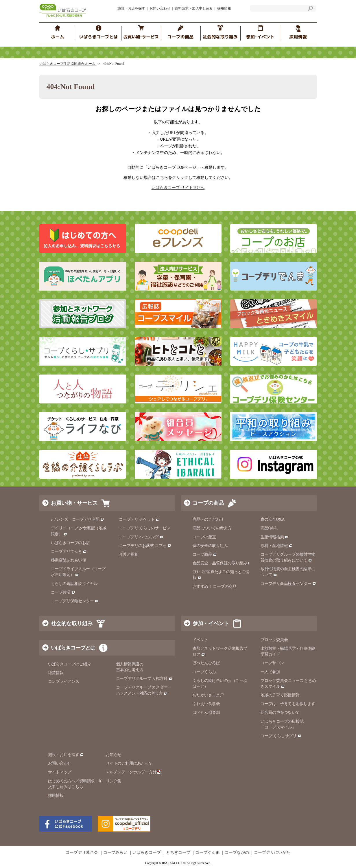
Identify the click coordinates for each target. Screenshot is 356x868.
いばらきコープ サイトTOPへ (178, 188)
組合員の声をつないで (280, 712)
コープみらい (115, 853)
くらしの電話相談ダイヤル (74, 584)
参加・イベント (211, 623)
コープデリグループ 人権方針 (144, 679)
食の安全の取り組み (210, 546)
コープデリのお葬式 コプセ (145, 546)
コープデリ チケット (139, 519)
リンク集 (114, 781)
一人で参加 (270, 672)
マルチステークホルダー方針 (133, 772)
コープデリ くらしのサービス (145, 528)
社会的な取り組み (72, 623)
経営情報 (56, 673)
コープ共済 (63, 592)
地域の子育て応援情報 (280, 695)
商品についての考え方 (212, 528)
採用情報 (224, 8)
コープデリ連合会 (82, 853)
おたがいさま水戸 (208, 695)
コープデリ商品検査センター (288, 584)
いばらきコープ (147, 853)
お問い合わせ (160, 8)
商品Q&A (269, 528)
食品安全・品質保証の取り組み (222, 563)
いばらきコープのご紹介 (70, 664)
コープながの (237, 853)
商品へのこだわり (208, 519)
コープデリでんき (69, 552)
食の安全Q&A (273, 519)
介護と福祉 (129, 554)
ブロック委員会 (274, 640)
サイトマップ (60, 772)
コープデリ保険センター (75, 601)
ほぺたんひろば (206, 663)
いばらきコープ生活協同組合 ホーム (68, 64)
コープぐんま (207, 853)
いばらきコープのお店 (70, 543)
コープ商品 (205, 554)
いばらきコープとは (73, 648)
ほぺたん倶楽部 (206, 712)
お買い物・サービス (74, 503)
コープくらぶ (204, 672)
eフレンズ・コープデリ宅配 (78, 519)
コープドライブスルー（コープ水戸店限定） (78, 572)
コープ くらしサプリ (279, 736)
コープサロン (272, 663)
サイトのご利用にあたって (129, 763)
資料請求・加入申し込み (194, 8)
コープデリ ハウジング (141, 537)
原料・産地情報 (277, 546)
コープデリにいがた (272, 853)
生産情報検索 (275, 537)
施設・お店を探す (131, 8)
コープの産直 (204, 537)
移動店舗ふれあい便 (69, 560)
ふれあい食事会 (206, 704)
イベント (200, 640)
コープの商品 (208, 503)
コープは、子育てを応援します (288, 704)
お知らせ (114, 755)
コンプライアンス (64, 681)
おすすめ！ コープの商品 (215, 587)
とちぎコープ (178, 853)
